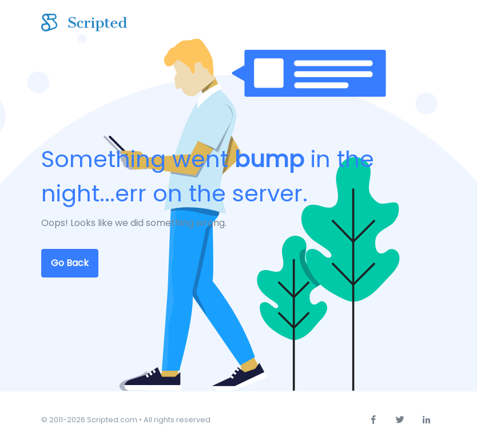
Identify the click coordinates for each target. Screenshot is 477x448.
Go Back (70, 263)
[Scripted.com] (84, 23)
